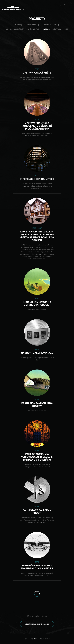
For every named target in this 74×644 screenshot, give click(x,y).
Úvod (25, 639)
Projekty (34, 639)
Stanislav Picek (46, 639)
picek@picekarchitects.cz (37, 624)
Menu (65, 4)
